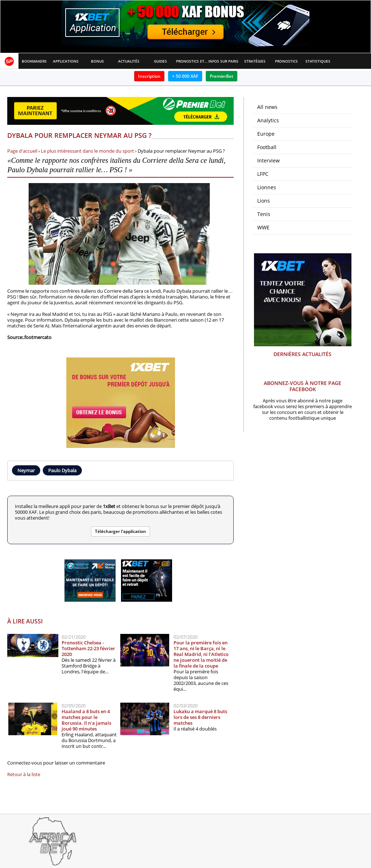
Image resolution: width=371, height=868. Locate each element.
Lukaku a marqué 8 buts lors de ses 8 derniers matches (200, 717)
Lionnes (267, 187)
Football (267, 147)
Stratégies (255, 61)
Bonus (97, 61)
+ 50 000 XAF (185, 76)
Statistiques (318, 61)
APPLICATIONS (66, 61)
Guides (161, 61)
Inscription (149, 76)
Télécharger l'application (120, 531)
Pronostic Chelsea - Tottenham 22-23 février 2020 (88, 648)
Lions (264, 201)
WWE (263, 227)
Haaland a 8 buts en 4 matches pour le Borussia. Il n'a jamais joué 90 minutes (86, 720)
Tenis (264, 214)
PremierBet (222, 76)
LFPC (263, 174)
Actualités (129, 61)
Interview (268, 160)
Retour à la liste (24, 774)
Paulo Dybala (62, 470)
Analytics (268, 120)
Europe (266, 134)
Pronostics (286, 61)
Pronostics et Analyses (192, 61)
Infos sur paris (223, 61)
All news (267, 107)
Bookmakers (34, 61)
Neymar (26, 470)
